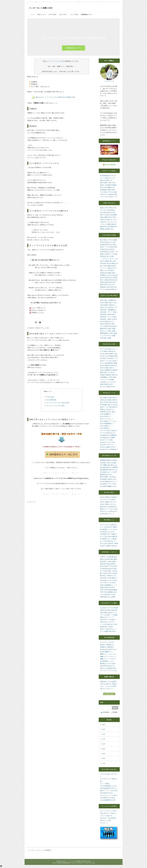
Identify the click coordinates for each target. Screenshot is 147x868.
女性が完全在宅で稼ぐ (108, 324)
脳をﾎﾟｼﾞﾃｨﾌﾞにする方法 (109, 791)
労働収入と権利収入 (107, 647)
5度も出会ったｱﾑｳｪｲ (107, 622)
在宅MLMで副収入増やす (109, 400)
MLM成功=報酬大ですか (109, 486)
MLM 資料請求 (51, 400)
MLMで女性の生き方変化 (109, 278)
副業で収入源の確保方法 (109, 227)
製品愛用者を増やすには (109, 470)
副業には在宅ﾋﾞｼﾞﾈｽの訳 (109, 254)
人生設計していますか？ (109, 382)
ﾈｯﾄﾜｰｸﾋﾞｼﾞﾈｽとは (107, 642)
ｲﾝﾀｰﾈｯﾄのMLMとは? (108, 433)
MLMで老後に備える (107, 368)
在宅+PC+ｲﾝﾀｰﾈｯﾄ (107, 445)
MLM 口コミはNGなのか (109, 511)
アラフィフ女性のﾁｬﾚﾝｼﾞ (109, 268)
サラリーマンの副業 (107, 380)
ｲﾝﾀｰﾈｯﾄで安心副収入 (108, 210)
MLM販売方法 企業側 (108, 438)
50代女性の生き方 (106, 793)
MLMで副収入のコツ (107, 321)
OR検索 (114, 712)
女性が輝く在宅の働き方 (109, 578)
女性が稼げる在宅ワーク (109, 613)
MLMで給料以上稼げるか (109, 365)
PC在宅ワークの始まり (108, 620)
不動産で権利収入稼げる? (109, 375)
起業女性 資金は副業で (108, 564)
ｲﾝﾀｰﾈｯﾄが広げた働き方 (109, 431)
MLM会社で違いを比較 (108, 463)
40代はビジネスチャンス (109, 222)
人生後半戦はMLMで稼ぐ (109, 569)
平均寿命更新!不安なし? (109, 788)
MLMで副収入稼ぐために (109, 303)
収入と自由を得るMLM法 (109, 280)
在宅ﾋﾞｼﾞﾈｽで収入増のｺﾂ (109, 407)
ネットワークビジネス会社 (55, 61)
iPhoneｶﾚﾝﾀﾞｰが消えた (108, 813)
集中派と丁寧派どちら (108, 576)
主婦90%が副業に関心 (108, 273)
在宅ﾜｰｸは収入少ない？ (108, 629)
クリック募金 (105, 784)
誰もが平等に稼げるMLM (109, 402)
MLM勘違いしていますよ (109, 529)
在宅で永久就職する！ (108, 187)
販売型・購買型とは (107, 645)
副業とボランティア (107, 617)
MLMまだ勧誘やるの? (108, 447)
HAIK (93, 863)
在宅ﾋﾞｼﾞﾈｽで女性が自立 (109, 247)
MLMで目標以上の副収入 (109, 497)
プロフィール (109, 81)
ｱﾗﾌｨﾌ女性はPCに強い (108, 594)
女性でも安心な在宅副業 (109, 215)
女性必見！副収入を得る (109, 319)
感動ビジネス (42, 14)
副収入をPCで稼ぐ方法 (108, 208)
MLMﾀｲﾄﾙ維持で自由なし (109, 546)
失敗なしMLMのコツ (107, 409)
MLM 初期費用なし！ (108, 423)
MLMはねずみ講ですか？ (109, 649)
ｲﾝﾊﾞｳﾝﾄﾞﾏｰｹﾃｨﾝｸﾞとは (109, 671)
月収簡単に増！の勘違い (109, 534)
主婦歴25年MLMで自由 (108, 245)
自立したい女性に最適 (108, 331)
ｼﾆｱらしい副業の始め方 (108, 224)
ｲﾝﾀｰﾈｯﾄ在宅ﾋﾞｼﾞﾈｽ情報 (109, 615)
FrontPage (50, 397)
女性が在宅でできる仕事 (109, 566)
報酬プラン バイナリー (108, 656)
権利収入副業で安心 (107, 229)
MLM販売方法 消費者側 (108, 435)
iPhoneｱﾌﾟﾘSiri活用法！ (109, 818)
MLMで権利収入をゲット (109, 481)
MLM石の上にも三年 (107, 532)
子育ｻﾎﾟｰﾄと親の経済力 (108, 557)
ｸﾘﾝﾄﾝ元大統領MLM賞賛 (109, 363)
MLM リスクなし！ (107, 419)
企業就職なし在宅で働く (109, 377)
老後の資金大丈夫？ (107, 384)
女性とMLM (63, 14)
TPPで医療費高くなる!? (109, 786)
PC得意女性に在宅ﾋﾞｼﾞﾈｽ (109, 252)
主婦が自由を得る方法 (108, 282)
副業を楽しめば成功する (109, 507)
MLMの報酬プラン (106, 652)
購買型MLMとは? (106, 474)
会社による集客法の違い (109, 668)
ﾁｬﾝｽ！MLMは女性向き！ (109, 289)
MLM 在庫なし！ (106, 426)
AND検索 (105, 712)
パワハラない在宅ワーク (109, 197)
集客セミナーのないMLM (109, 509)
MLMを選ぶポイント (107, 514)
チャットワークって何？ (109, 811)
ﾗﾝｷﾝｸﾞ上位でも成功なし (109, 525)
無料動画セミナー (74, 48)
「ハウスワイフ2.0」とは (109, 259)
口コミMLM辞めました (108, 541)
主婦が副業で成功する (108, 305)
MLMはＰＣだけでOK (108, 442)
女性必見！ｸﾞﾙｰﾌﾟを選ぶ (109, 312)
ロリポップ (104, 823)
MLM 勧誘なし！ (106, 428)
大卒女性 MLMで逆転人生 (109, 263)
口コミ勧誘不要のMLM (108, 631)
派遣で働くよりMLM (107, 372)
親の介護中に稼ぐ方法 (108, 183)
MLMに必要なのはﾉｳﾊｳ (108, 502)
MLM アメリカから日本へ (109, 361)
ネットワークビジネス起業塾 (73, 861)
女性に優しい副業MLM (108, 300)
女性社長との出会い (107, 627)
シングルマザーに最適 (108, 336)
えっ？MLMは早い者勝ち (109, 527)
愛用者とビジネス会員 (108, 663)
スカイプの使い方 (106, 816)
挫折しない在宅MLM (107, 270)
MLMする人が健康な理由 (109, 356)
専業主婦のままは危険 (108, 597)
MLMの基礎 (53, 14)
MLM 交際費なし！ (107, 414)
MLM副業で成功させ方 (108, 479)
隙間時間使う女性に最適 (109, 333)
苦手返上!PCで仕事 (107, 256)
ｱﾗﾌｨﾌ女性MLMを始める (109, 326)
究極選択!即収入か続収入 (109, 460)
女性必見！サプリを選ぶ (109, 317)
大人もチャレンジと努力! (109, 795)
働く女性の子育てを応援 (109, 573)
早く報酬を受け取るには (109, 465)
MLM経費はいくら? (107, 661)
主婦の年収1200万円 (107, 587)
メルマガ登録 (74, 14)
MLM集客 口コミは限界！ (109, 539)
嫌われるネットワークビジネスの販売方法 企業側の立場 (55, 97)
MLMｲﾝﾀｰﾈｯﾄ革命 (106, 440)
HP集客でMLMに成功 (108, 412)
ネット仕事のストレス (108, 178)
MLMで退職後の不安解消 (109, 370)
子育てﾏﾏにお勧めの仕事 (109, 194)
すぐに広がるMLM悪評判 (109, 536)
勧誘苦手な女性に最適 (108, 328)
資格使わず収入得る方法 (109, 287)
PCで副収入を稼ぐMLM (108, 398)
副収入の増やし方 (106, 180)
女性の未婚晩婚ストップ (109, 585)
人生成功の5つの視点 (107, 798)
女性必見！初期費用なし (109, 310)
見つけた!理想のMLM (108, 387)
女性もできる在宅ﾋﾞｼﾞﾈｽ (109, 307)
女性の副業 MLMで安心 (108, 217)
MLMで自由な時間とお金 (109, 354)
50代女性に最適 (106, 338)
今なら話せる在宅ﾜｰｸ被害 (109, 543)
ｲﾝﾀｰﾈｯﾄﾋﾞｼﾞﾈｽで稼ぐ (108, 500)
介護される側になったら (109, 220)
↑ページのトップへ (34, 850)
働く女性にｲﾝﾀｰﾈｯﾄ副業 (109, 240)
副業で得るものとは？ (108, 285)
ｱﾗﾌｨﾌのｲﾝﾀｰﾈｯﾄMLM (108, 583)
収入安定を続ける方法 (108, 212)
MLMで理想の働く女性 (108, 261)
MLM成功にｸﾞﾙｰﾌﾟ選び (108, 484)
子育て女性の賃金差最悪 (109, 590)
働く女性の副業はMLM (108, 266)
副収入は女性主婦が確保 (109, 559)
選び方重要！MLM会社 (108, 477)
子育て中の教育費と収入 (109, 592)
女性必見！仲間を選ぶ (108, 314)
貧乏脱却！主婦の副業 (108, 561)
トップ (32, 14)
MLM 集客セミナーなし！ (109, 421)
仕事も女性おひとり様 (108, 242)
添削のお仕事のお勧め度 (109, 610)
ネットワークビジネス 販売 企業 (58, 403)
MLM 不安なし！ (106, 416)
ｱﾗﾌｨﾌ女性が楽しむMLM (109, 571)
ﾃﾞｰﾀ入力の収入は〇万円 (109, 624)
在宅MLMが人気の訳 (107, 249)
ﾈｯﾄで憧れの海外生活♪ (108, 351)
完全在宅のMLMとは (107, 666)
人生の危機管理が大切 (108, 800)
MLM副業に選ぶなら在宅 (109, 405)
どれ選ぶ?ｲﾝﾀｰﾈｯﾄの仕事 (109, 608)
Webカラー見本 (106, 820)
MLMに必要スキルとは (108, 504)
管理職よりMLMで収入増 (109, 275)
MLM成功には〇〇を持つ (109, 472)
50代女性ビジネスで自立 (109, 580)
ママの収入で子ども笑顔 (109, 192)
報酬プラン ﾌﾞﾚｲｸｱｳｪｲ (108, 659)
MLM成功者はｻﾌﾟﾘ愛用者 (109, 467)
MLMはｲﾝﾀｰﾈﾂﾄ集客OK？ (109, 449)
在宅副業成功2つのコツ (108, 176)
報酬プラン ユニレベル (108, 654)
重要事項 (48, 850)
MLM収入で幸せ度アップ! (109, 358)
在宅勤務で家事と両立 (108, 190)
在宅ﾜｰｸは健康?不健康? (109, 185)
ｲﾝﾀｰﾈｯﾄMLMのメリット (109, 349)
